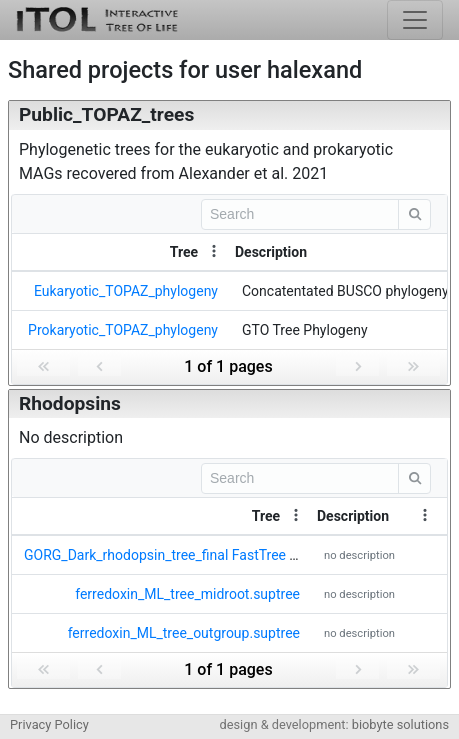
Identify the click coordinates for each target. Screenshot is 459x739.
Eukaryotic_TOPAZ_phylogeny (126, 291)
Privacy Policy (49, 724)
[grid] (229, 289)
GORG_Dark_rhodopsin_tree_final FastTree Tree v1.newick (203, 555)
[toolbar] (229, 213)
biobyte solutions (400, 724)
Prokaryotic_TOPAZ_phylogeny (123, 330)
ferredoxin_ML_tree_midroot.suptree (187, 594)
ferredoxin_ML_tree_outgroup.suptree (184, 633)
